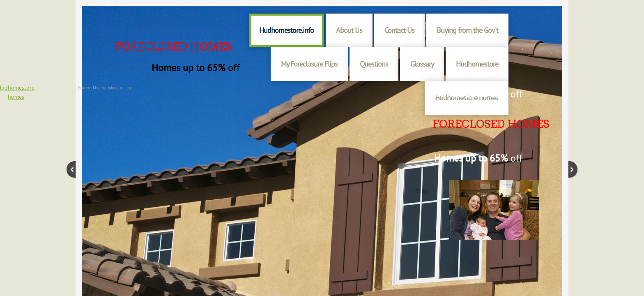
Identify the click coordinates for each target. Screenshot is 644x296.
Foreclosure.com (116, 88)
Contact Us (399, 30)
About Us (349, 30)
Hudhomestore (477, 64)
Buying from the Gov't (467, 30)
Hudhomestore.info (286, 30)
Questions (374, 64)
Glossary (422, 64)
